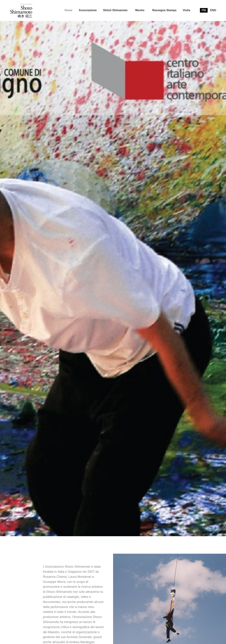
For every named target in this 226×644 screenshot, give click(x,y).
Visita (186, 10)
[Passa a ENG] (213, 10)
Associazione (88, 10)
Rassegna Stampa (164, 10)
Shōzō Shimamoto (115, 10)
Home (68, 10)
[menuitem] (68, 10)
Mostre (140, 10)
